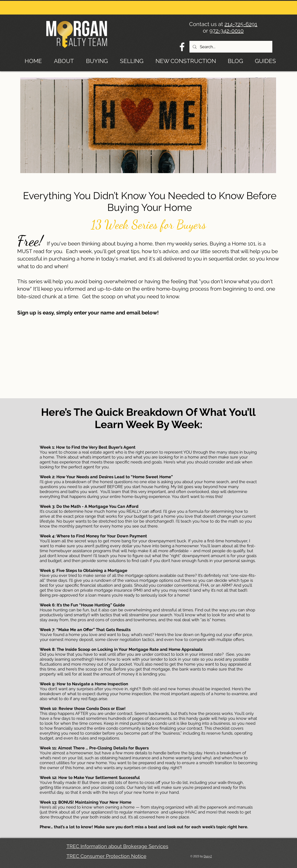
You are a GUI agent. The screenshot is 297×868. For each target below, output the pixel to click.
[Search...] (230, 47)
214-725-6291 (241, 24)
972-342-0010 (227, 31)
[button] (267, 60)
